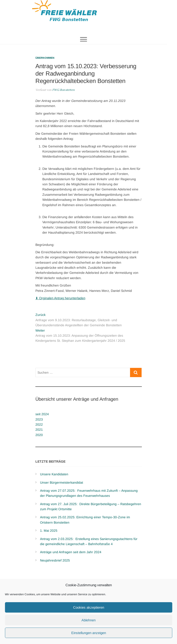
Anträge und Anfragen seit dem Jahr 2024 (71, 552)
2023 (39, 419)
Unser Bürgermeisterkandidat (62, 482)
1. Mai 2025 (49, 531)
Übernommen (45, 58)
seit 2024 (42, 414)
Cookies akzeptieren (89, 607)
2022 (39, 424)
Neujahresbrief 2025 (55, 560)
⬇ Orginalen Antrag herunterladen (60, 298)
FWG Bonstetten (63, 90)
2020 (39, 435)
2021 (39, 430)
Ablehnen (88, 620)
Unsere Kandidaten (54, 474)
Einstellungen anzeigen (89, 633)
